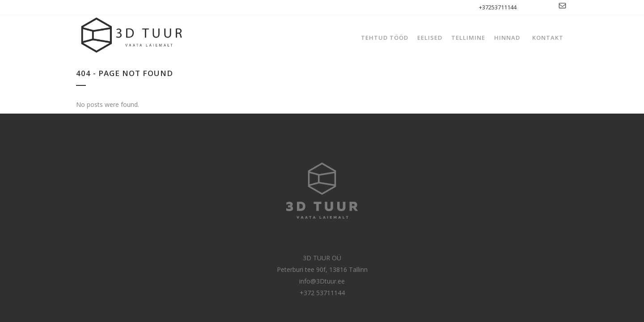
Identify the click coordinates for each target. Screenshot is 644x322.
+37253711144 (498, 7)
